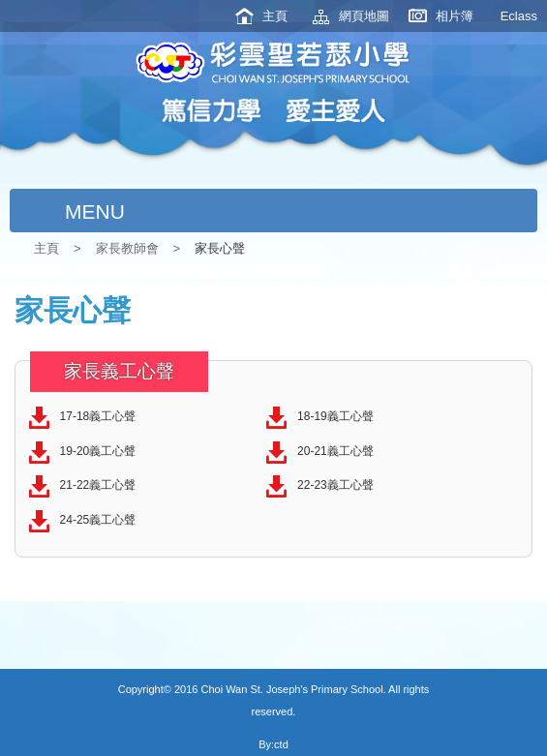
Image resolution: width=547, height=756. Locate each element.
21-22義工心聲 (98, 485)
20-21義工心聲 (335, 451)
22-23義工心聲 (335, 485)
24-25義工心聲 (98, 520)
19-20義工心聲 (98, 451)
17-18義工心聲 (98, 416)
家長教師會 (127, 248)
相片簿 (455, 16)
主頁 (275, 16)
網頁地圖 (364, 16)
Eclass (519, 16)
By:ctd (273, 744)
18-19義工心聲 (335, 416)
